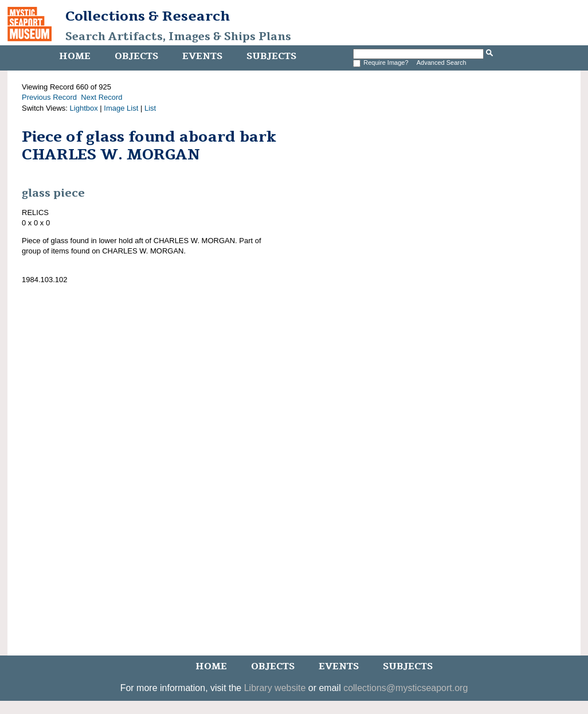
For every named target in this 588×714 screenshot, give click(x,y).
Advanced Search (442, 63)
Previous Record (49, 97)
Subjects (271, 56)
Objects (136, 56)
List (150, 108)
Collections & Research (148, 16)
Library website (275, 688)
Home (75, 56)
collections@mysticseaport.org (405, 688)
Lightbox (84, 108)
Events (202, 56)
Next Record (101, 97)
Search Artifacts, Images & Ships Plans (178, 37)
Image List (121, 108)
